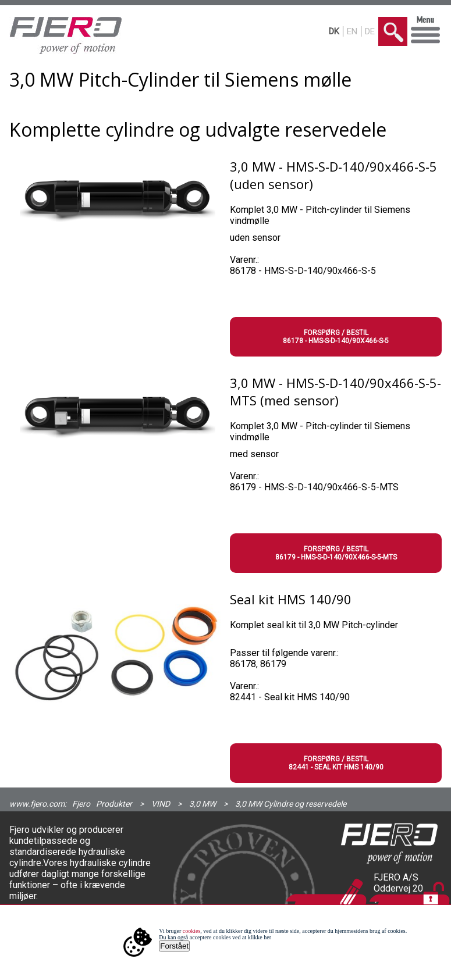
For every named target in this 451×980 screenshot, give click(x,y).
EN (352, 31)
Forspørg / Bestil (336, 337)
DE (370, 31)
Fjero (81, 804)
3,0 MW (203, 804)
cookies (192, 931)
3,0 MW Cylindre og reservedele (291, 804)
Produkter (114, 804)
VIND (161, 804)
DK (334, 31)
